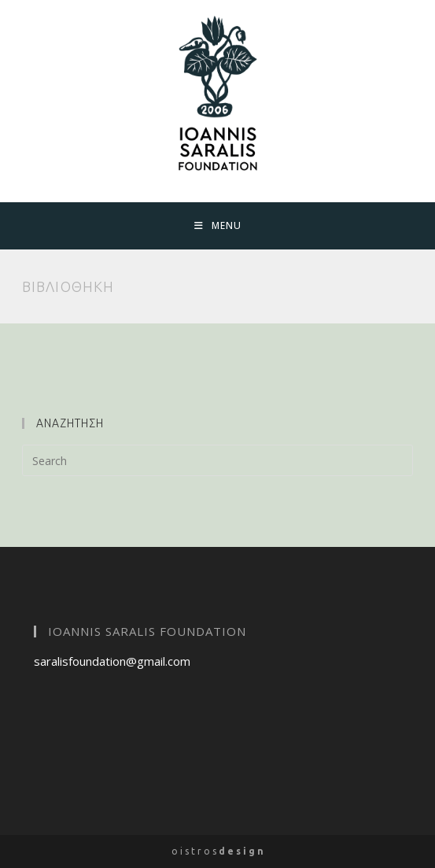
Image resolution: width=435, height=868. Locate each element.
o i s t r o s (217, 851)
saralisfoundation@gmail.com (112, 661)
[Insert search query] (218, 460)
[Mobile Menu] (218, 226)
